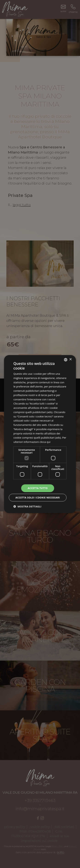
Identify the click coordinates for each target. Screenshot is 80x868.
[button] (27, 506)
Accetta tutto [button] (38, 488)
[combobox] (66, 360)
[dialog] (40, 434)
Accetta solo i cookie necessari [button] (38, 498)
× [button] (70, 359)
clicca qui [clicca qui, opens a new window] (45, 442)
